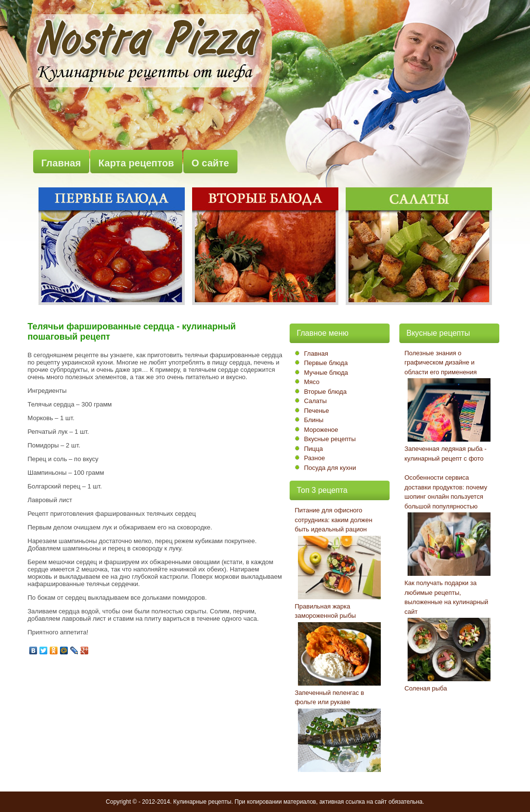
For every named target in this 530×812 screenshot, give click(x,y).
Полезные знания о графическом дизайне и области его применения (441, 363)
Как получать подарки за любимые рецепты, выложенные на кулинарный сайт (447, 597)
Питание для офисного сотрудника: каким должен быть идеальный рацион (334, 520)
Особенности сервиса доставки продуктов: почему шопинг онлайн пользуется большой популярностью (446, 492)
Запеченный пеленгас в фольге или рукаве (330, 698)
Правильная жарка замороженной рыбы (325, 611)
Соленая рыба (426, 688)
